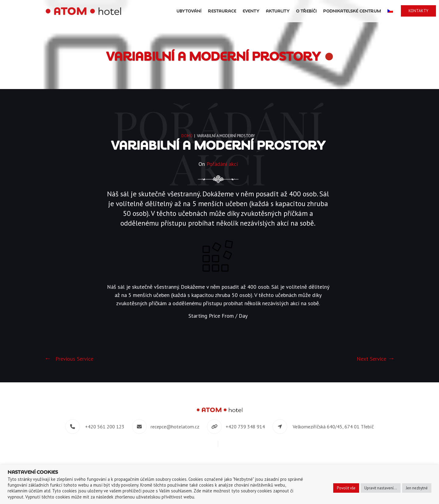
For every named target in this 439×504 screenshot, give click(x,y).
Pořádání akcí (222, 164)
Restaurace (222, 11)
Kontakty (418, 11)
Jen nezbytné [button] (417, 488)
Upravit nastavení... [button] (381, 488)
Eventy (251, 11)
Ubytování (189, 11)
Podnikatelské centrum (352, 11)
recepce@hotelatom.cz (175, 427)
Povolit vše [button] (346, 488)
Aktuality (278, 11)
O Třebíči (306, 11)
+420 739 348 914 (245, 427)
